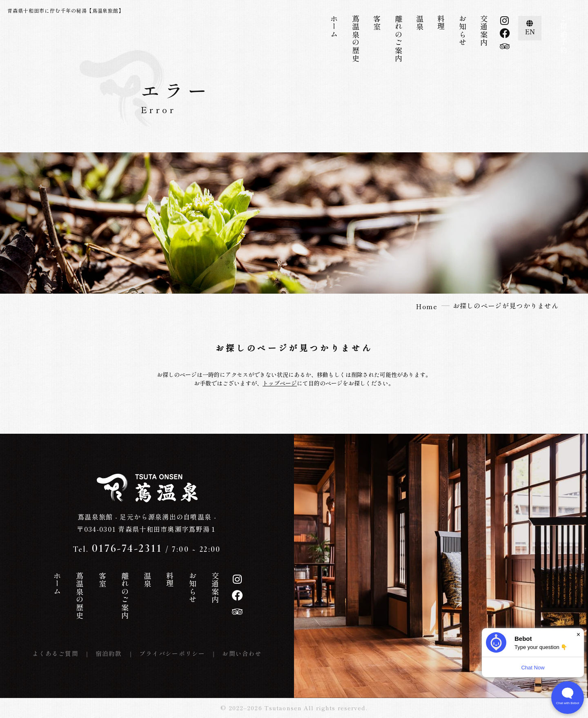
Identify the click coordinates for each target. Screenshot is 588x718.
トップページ (280, 383)
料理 (441, 23)
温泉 (420, 23)
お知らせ (463, 31)
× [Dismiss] (578, 634)
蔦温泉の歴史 (356, 39)
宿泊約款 (109, 653)
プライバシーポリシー (172, 653)
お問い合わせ (242, 653)
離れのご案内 (399, 39)
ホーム (334, 27)
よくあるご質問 (55, 653)
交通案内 (484, 31)
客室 (377, 23)
